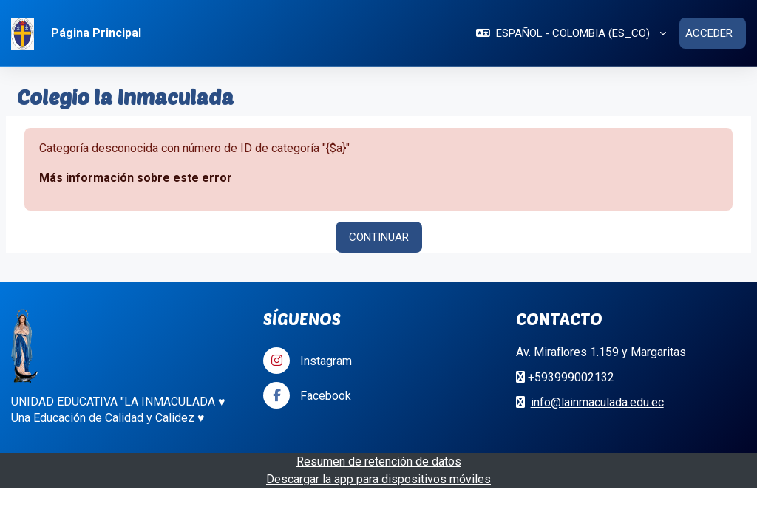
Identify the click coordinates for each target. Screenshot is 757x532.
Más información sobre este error (136, 178)
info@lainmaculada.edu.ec (597, 402)
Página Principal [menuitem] (96, 33)
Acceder (709, 33)
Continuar (379, 237)
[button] (571, 33)
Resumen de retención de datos (379, 461)
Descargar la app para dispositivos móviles (378, 479)
